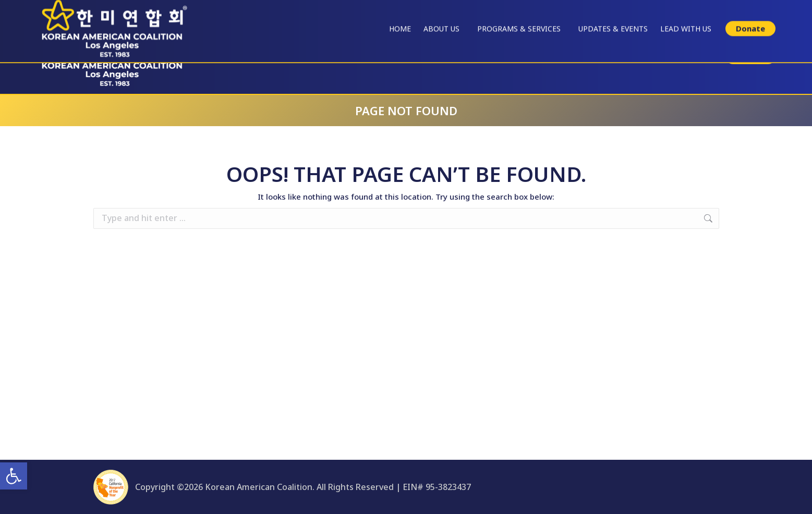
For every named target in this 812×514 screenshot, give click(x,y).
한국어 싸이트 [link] (766, 9)
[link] (14, 476)
